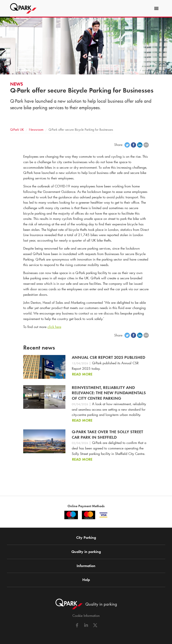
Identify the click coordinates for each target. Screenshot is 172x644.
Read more (82, 374)
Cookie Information (86, 616)
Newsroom (36, 130)
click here (54, 327)
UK (17, 130)
